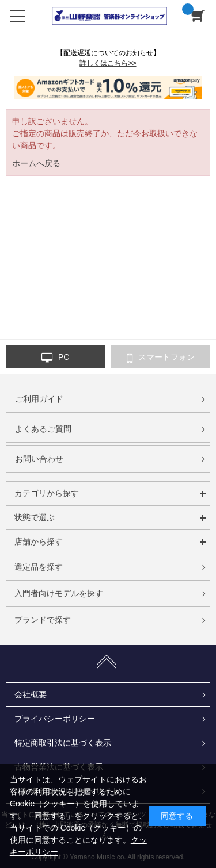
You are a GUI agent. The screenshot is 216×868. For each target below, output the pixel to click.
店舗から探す (39, 541)
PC (55, 358)
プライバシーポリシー (55, 719)
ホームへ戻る (36, 163)
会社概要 (31, 694)
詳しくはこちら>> (108, 63)
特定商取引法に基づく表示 (63, 743)
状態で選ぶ (35, 517)
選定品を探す (39, 567)
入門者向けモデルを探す (59, 593)
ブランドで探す (43, 620)
